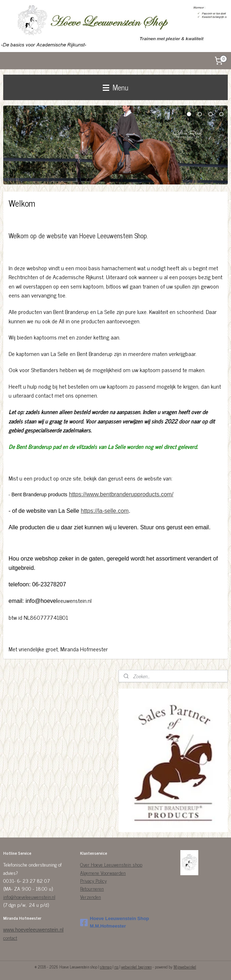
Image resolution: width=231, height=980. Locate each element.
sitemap (106, 967)
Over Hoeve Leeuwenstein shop (111, 864)
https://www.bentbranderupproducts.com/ (121, 495)
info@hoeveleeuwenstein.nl (29, 897)
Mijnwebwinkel (185, 967)
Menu (115, 87)
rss (116, 967)
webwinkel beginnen (136, 967)
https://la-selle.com (105, 511)
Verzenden (91, 897)
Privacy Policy (93, 880)
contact (10, 937)
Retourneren (92, 888)
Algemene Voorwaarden (103, 873)
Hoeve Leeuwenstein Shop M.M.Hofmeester (115, 922)
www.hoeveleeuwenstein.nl (33, 930)
